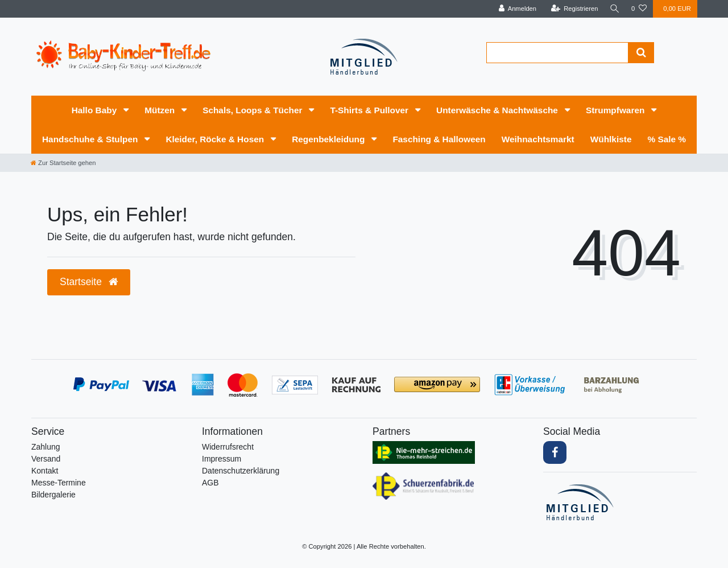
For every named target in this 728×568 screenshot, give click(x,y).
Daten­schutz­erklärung (241, 471)
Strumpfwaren (617, 110)
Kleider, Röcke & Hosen (216, 139)
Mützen (161, 110)
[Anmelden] (516, 9)
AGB (210, 483)
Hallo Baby (96, 110)
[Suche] (614, 9)
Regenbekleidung (330, 139)
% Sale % (667, 139)
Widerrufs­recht (228, 447)
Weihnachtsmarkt (538, 139)
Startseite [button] (89, 282)
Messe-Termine (59, 483)
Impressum (222, 459)
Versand (46, 459)
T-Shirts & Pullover (370, 110)
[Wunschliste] (639, 9)
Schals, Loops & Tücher (254, 110)
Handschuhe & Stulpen (91, 139)
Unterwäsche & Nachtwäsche (498, 110)
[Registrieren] (572, 9)
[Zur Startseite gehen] (63, 163)
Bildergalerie (53, 495)
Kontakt (45, 471)
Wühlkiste (611, 139)
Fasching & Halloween (439, 139)
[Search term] (557, 53)
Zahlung (46, 447)
